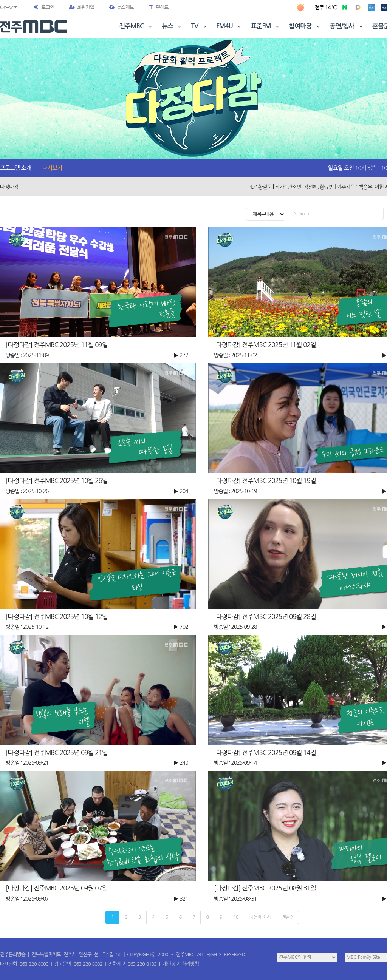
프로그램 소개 (15, 168)
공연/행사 (347, 26)
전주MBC (136, 26)
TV (200, 26)
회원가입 (82, 7)
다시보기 (52, 168)
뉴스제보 (122, 7)
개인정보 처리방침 (181, 964)
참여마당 (305, 26)
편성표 (159, 7)
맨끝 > (287, 917)
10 (236, 917)
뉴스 (172, 26)
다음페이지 (260, 917)
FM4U (229, 26)
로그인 (48, 7)
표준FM (266, 26)
